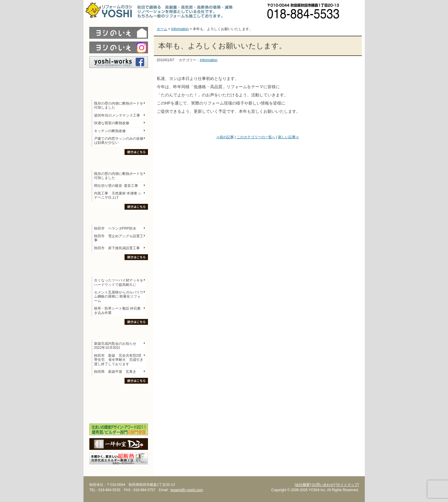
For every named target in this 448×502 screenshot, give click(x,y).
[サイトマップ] (347, 485)
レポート (119, 78)
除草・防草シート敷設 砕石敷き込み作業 (117, 310)
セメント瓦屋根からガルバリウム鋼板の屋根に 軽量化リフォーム (119, 297)
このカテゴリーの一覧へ (256, 137)
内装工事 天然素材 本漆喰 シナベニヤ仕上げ (118, 195)
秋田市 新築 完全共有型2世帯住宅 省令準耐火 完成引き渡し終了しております (119, 360)
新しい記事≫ (289, 137)
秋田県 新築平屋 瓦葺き (115, 372)
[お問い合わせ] (323, 485)
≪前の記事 (225, 137)
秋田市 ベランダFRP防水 (115, 228)
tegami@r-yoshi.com (187, 490)
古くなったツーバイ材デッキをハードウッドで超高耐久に (119, 282)
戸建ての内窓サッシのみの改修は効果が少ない (119, 141)
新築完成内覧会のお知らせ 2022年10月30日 (115, 346)
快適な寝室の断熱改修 (112, 123)
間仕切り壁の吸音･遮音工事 (116, 186)
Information (209, 60)
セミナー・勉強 (119, 403)
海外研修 (119, 413)
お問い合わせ (355, 10)
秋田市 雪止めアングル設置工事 (119, 238)
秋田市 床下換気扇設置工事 (117, 248)
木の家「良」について (119, 393)
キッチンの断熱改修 (112, 131)
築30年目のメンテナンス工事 (117, 115)
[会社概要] (303, 485)
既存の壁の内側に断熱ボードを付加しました (119, 105)
